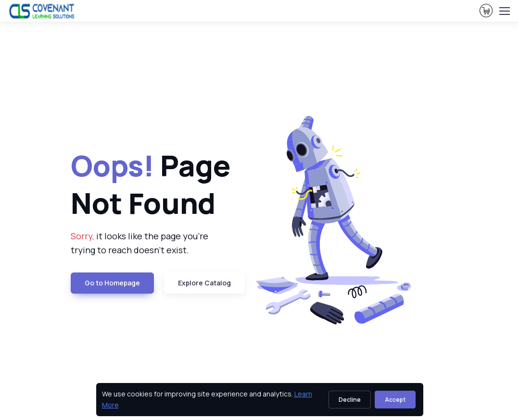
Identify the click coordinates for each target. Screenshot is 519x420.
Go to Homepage (112, 283)
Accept (395, 400)
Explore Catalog (204, 283)
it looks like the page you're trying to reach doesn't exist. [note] (139, 243)
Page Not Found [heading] (151, 184)
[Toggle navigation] (504, 11)
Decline (350, 400)
